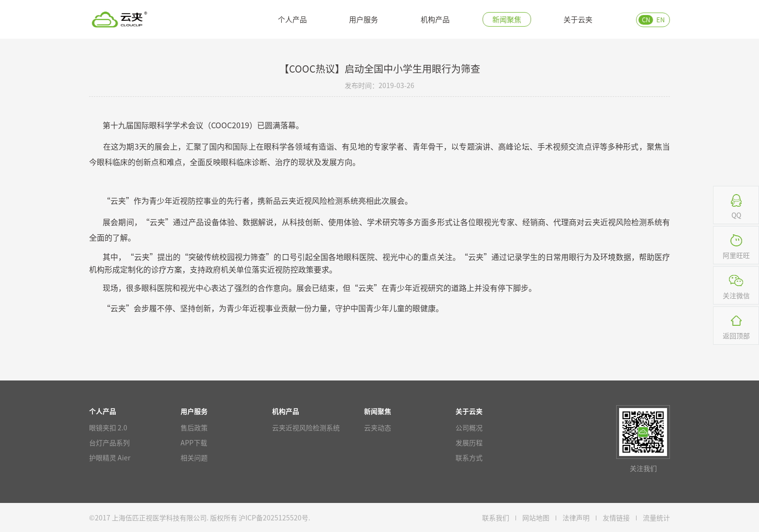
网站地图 (536, 517)
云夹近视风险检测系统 (306, 427)
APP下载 (194, 442)
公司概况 (469, 427)
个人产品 (292, 19)
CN (646, 20)
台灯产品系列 (109, 442)
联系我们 (496, 517)
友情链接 (616, 517)
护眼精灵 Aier (110, 457)
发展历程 (469, 442)
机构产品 (435, 19)
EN (660, 20)
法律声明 (576, 517)
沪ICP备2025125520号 (273, 517)
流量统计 (656, 517)
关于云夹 (578, 19)
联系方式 (469, 457)
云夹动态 (378, 427)
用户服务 (364, 19)
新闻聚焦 (507, 19)
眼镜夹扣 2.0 (108, 427)
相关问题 (194, 457)
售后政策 (194, 427)
